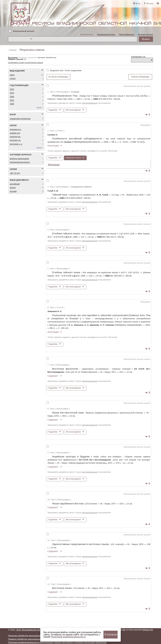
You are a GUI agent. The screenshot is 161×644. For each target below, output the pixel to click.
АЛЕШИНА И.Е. (15, 129)
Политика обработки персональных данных (29, 636)
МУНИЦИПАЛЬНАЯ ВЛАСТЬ (20, 162)
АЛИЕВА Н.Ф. (15, 133)
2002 (12, 100)
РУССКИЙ (13, 191)
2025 (12, 89)
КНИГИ (12, 75)
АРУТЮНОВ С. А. (16, 144)
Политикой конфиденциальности (68, 637)
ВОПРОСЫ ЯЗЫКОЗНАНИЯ (19, 159)
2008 (12, 97)
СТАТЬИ (13, 79)
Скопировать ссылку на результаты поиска (25, 63)
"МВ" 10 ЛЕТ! (15, 173)
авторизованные (90, 103)
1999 (12, 104)
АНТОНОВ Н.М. (15, 140)
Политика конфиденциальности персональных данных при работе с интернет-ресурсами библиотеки (57, 642)
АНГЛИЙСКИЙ (15, 184)
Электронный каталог (24, 31)
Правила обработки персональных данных (29, 639)
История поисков (145, 34)
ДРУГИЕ (13, 188)
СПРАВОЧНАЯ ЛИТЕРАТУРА (20, 119)
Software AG (148, 630)
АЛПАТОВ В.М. (15, 137)
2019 (12, 93)
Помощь (150, 3)
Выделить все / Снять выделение (66, 70)
